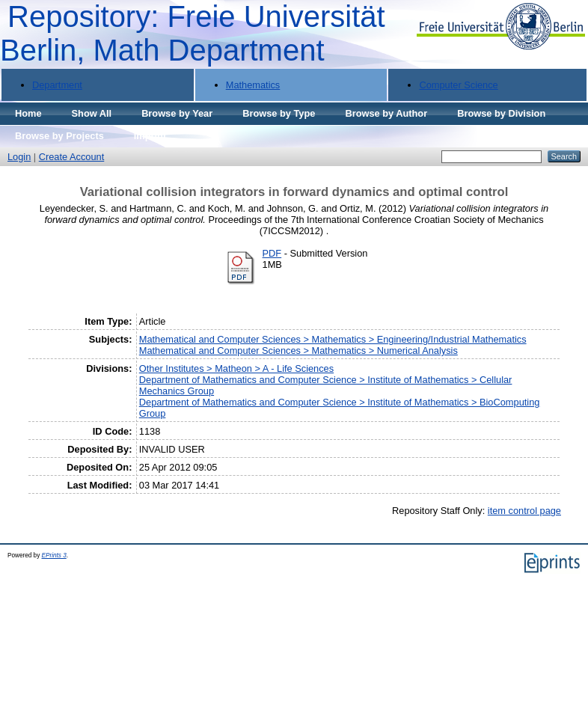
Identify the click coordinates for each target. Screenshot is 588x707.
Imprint (150, 136)
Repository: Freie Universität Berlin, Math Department (193, 33)
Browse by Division (501, 113)
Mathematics (253, 85)
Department (57, 85)
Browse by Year (177, 113)
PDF (272, 253)
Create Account (72, 157)
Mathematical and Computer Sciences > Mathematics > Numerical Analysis (298, 351)
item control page (524, 511)
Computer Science (458, 85)
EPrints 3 (54, 555)
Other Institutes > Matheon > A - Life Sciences (236, 368)
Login (19, 157)
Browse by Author (386, 113)
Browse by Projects (59, 136)
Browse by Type (279, 113)
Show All (92, 113)
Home (28, 113)
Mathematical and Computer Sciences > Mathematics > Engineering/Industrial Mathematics (333, 339)
